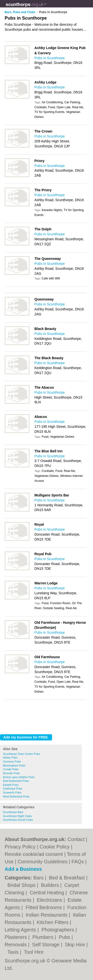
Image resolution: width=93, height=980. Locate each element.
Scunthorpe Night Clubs (17, 816)
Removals (16, 945)
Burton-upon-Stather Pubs (19, 777)
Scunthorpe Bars (13, 812)
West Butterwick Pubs (16, 796)
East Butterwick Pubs (16, 781)
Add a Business (23, 869)
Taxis (14, 952)
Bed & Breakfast (67, 878)
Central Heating (48, 893)
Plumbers (44, 937)
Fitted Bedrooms (44, 907)
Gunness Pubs (12, 762)
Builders (51, 885)
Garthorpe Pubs (13, 789)
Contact (76, 839)
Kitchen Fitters (53, 922)
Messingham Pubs (14, 765)
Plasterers (17, 937)
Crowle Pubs (11, 769)
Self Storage (47, 945)
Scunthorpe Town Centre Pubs (21, 754)
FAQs (78, 862)
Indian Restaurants (47, 915)
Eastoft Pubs (11, 785)
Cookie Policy (55, 847)
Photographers (58, 930)
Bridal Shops (22, 885)
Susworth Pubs (12, 792)
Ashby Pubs (10, 758)
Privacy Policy (20, 847)
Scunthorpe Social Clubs (18, 820)
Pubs (65, 937)
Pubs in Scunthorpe (50, 58)
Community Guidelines (43, 862)
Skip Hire (76, 945)
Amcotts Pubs (11, 773)
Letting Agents (21, 930)
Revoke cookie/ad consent (34, 854)
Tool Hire (34, 952)
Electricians (50, 900)
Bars (39, 878)
